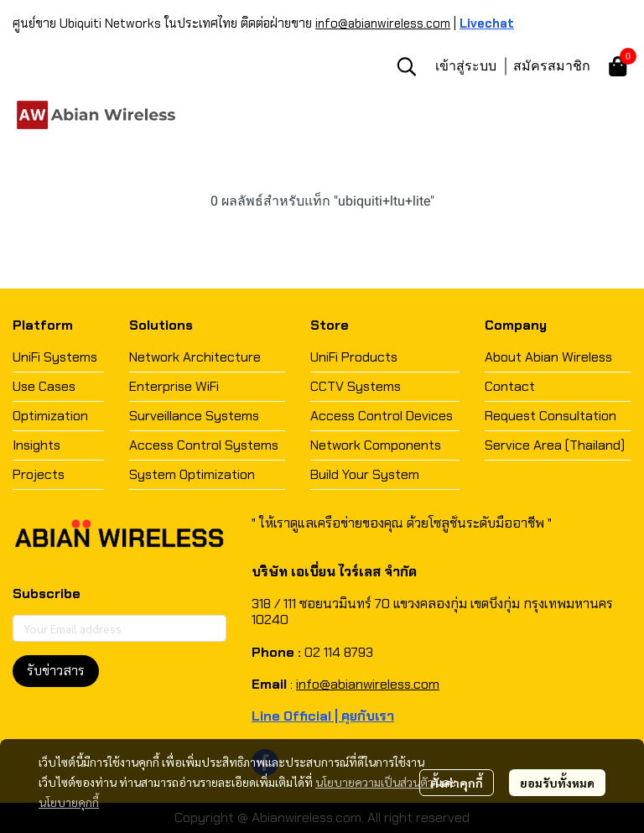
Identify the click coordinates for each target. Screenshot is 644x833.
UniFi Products (354, 357)
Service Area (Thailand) (555, 445)
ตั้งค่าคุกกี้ (457, 783)
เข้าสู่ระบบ (466, 65)
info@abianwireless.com (383, 23)
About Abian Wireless (548, 357)
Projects (39, 474)
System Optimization (192, 474)
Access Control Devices (382, 416)
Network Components (376, 445)
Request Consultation (551, 416)
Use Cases (44, 386)
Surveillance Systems (194, 416)
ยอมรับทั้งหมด (557, 783)
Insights (36, 445)
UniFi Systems (55, 357)
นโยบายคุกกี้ (69, 802)
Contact (510, 386)
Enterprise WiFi (174, 386)
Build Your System (365, 474)
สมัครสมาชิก (552, 65)
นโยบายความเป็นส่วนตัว (374, 782)
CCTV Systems (356, 386)
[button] (407, 66)
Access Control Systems (204, 445)
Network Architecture (195, 357)
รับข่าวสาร (56, 671)
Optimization (50, 416)
